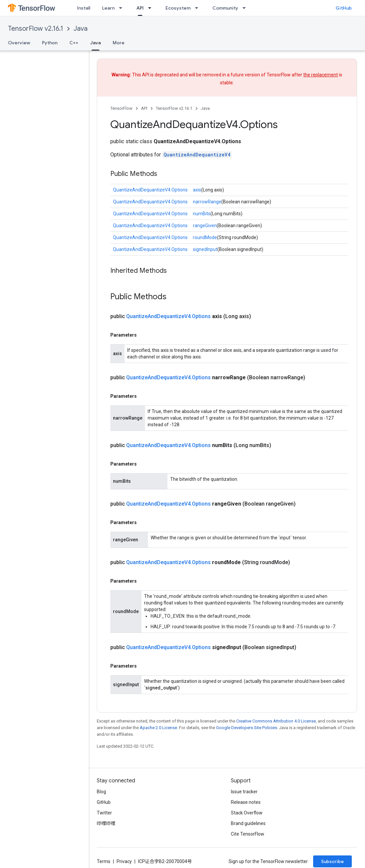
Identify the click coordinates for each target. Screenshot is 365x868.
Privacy (124, 861)
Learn (108, 8)
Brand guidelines (248, 823)
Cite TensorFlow (248, 834)
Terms (104, 861)
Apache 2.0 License (158, 728)
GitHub (344, 8)
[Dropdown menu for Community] (246, 8)
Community (225, 8)
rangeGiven (205, 226)
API (144, 108)
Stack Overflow (247, 813)
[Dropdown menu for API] (152, 8)
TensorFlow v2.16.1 (36, 29)
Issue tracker (244, 792)
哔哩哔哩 (106, 823)
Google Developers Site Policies (247, 728)
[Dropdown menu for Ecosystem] (199, 8)
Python (50, 43)
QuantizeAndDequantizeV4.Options (150, 190)
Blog (101, 792)
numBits (202, 214)
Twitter (104, 813)
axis (197, 190)
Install (84, 8)
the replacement (321, 75)
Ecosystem (178, 8)
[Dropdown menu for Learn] (123, 8)
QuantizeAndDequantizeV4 (197, 155)
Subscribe (332, 861)
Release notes (246, 802)
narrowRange (207, 202)
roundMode (205, 237)
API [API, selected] (140, 8)
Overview (19, 43)
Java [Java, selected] (95, 43)
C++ (74, 43)
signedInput (205, 249)
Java (81, 29)
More (119, 43)
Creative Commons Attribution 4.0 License (276, 721)
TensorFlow (121, 108)
